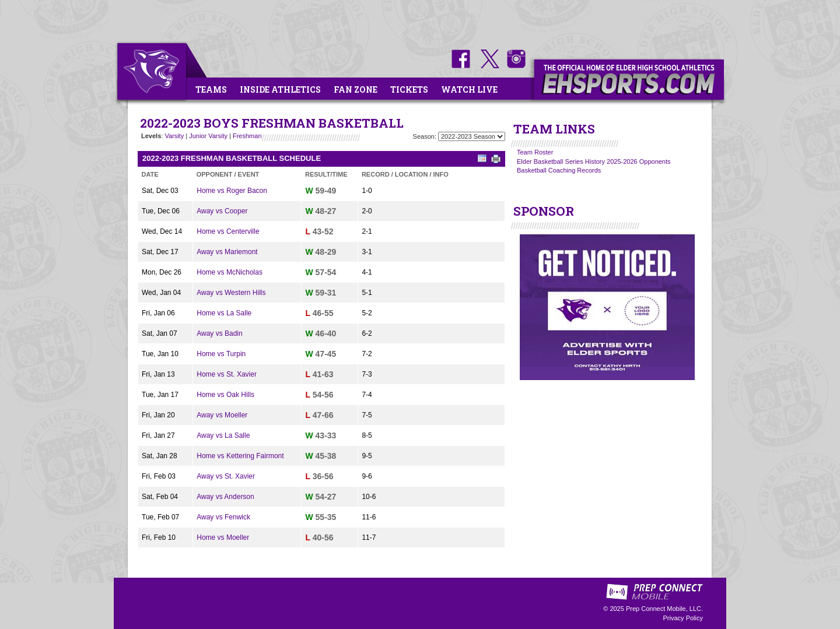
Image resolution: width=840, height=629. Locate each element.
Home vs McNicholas (230, 272)
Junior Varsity (208, 136)
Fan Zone (356, 89)
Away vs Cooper (222, 211)
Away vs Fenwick (223, 517)
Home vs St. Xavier (227, 374)
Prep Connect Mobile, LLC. (664, 609)
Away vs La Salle (223, 435)
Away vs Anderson (225, 497)
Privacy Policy (683, 618)
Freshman (247, 136)
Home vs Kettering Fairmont (240, 456)
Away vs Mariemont (227, 252)
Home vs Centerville (228, 231)
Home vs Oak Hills (225, 395)
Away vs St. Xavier (226, 476)
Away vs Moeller (222, 415)
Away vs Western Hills (231, 293)
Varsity (174, 136)
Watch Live (469, 89)
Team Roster (535, 152)
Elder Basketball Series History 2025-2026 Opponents (594, 161)
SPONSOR (544, 211)
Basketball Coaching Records (559, 170)
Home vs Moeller (223, 537)
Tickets (409, 89)
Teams (211, 89)
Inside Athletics (280, 89)
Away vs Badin (220, 333)
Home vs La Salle (224, 313)
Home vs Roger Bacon (232, 191)
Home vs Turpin (221, 354)
